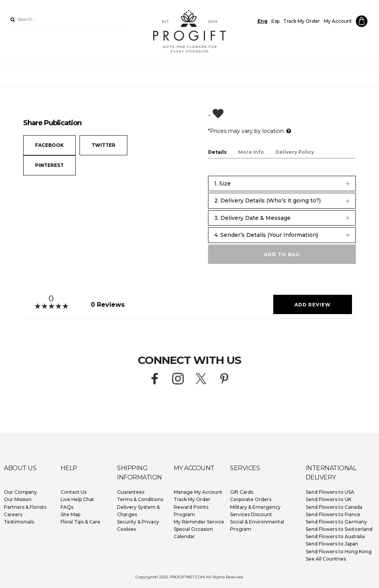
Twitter (103, 145)
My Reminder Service (199, 522)
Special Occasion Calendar (193, 533)
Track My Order (302, 21)
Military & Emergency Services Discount (255, 511)
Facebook (49, 145)
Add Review (313, 305)
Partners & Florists (25, 507)
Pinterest (49, 165)
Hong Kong (339, 551)
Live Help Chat (77, 499)
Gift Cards (242, 492)
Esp (275, 21)
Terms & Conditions (140, 499)
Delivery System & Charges (138, 511)
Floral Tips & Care (80, 522)
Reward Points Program (191, 511)
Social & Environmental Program (257, 525)
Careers (13, 514)
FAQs (67, 507)
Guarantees (131, 492)
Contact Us (74, 492)
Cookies (126, 529)
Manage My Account (198, 492)
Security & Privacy (138, 522)
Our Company (20, 492)
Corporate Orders (251, 499)
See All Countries (326, 559)
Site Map (70, 514)
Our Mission (18, 499)
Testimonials (19, 522)
